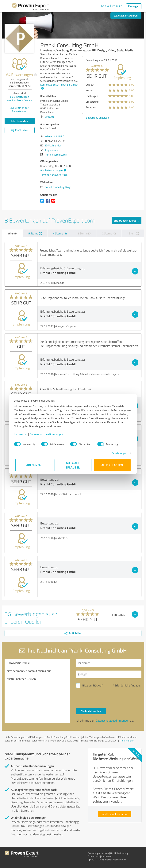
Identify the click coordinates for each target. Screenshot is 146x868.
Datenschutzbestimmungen (48, 434)
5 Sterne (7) (35, 233)
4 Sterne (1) (60, 233)
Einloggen (134, 6)
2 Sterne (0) (109, 233)
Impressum (22, 434)
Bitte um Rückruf (92, 685)
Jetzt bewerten (20, 121)
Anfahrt (50, 117)
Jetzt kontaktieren (126, 15)
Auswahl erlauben (73, 465)
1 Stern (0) (133, 233)
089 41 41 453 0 (55, 136)
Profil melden (127, 741)
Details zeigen (118, 453)
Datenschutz (94, 856)
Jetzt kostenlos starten (115, 814)
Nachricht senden (91, 711)
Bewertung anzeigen (97, 118)
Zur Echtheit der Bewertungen (19, 109)
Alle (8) (12, 233)
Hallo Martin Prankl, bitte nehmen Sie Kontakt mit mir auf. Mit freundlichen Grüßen (37, 691)
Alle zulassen (112, 465)
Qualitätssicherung (119, 853)
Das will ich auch (112, 6)
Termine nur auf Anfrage (54, 175)
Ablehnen (34, 465)
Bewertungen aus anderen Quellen (19, 98)
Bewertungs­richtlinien (98, 853)
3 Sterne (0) (84, 233)
